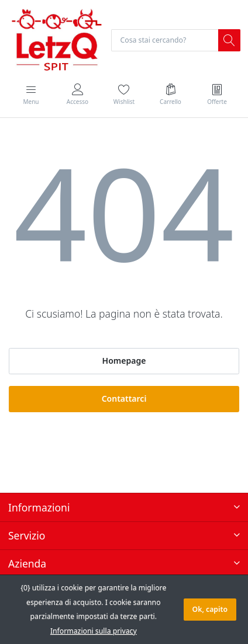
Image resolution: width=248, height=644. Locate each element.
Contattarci (124, 398)
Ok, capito (210, 609)
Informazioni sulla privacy (94, 631)
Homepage (124, 361)
